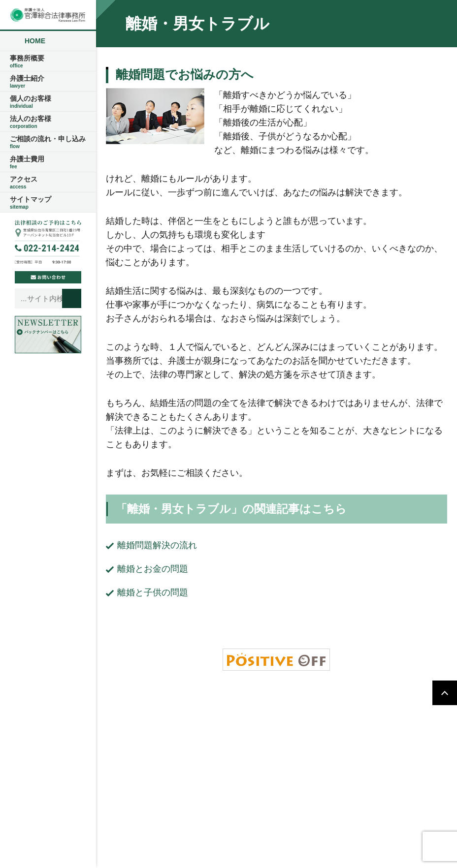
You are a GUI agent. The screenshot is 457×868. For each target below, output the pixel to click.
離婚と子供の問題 (153, 592)
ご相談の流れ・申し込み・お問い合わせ (293, 729)
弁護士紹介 (48, 82)
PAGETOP (445, 693)
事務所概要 (48, 62)
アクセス (48, 183)
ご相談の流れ (312, 713)
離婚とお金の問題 (153, 569)
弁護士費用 (48, 162)
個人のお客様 (48, 102)
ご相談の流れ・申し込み (48, 142)
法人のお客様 (48, 122)
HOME (35, 41)
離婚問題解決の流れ (157, 545)
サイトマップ (48, 203)
